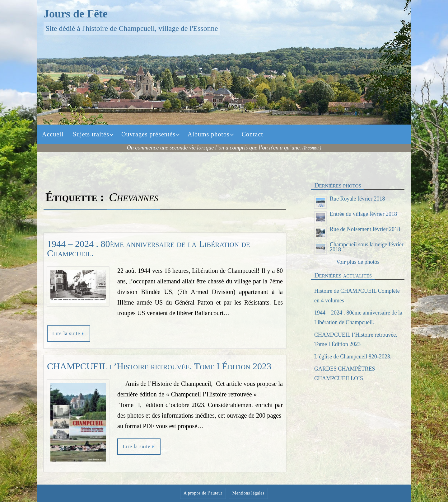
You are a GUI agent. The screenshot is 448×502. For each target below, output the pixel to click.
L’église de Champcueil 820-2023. (353, 357)
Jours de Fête (76, 14)
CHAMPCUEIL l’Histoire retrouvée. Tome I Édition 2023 (159, 366)
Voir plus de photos (358, 262)
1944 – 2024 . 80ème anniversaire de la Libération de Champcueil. (149, 248)
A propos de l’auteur (203, 493)
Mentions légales (248, 493)
